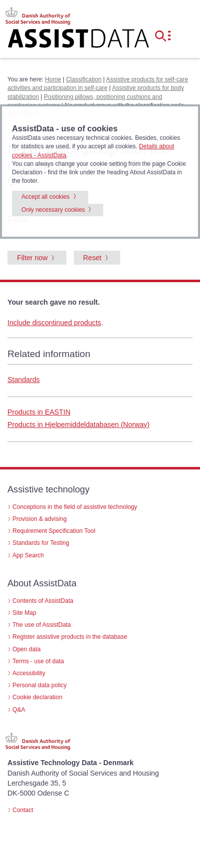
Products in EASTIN (39, 412)
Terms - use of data (38, 661)
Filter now (32, 258)
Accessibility (29, 673)
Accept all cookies (46, 197)
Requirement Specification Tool (54, 531)
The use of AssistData (42, 625)
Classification (84, 79)
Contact (23, 810)
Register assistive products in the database (70, 637)
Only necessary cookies (53, 210)
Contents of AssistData (43, 601)
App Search (28, 555)
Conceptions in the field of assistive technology (75, 507)
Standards (24, 380)
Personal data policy (40, 685)
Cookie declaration (37, 697)
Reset (93, 258)
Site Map (24, 613)
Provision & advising (40, 519)
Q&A (19, 710)
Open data (26, 649)
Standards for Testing (41, 543)
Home (53, 79)
